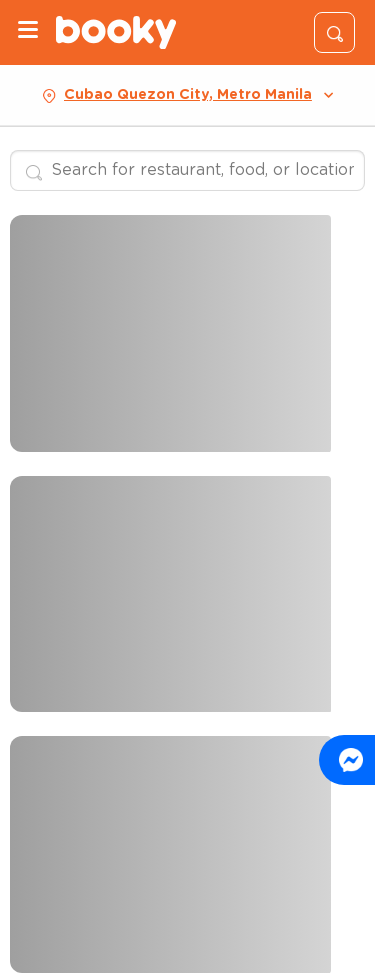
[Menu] (28, 32)
